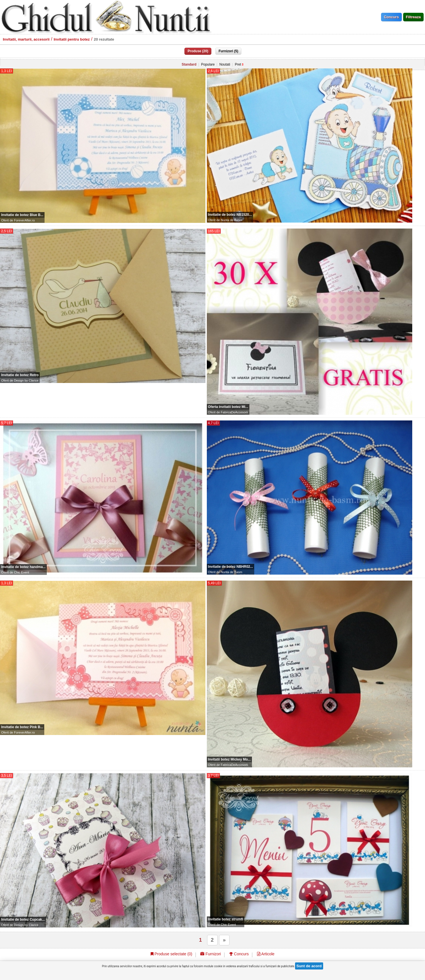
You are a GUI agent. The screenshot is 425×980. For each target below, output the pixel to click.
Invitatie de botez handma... (23, 567)
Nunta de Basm (232, 220)
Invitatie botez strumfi (226, 919)
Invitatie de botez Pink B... (22, 727)
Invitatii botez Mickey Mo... (229, 759)
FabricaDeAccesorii (234, 412)
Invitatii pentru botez (72, 39)
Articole (266, 954)
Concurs (239, 954)
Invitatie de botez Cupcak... (23, 920)
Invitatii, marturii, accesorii (26, 39)
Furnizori (211, 954)
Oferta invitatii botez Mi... (228, 407)
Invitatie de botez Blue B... (22, 215)
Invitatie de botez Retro (20, 375)
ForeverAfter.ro (24, 220)
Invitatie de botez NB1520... (230, 215)
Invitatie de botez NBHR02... (231, 567)
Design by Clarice (26, 380)
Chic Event (21, 572)
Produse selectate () (172, 954)
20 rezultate (104, 39)
